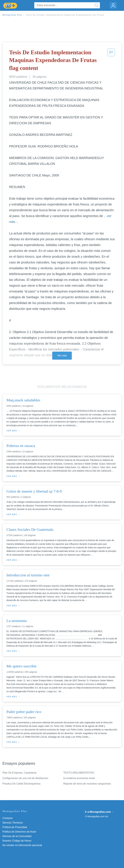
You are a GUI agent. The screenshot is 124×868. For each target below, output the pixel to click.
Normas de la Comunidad (17, 836)
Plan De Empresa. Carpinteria (19, 773)
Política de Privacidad (15, 827)
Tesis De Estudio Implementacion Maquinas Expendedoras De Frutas (65, 15)
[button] (111, 61)
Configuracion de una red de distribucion (25, 778)
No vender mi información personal (22, 845)
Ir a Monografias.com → (100, 812)
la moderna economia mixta (79, 778)
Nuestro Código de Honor (17, 841)
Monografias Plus (12, 15)
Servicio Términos (13, 823)
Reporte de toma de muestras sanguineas (87, 784)
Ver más (62, 356)
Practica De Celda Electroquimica (21, 784)
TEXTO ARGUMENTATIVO (79, 773)
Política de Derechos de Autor (19, 832)
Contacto (8, 818)
